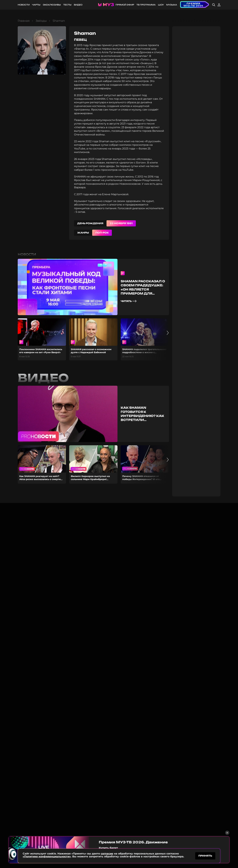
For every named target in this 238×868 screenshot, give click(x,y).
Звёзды (41, 21)
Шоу (161, 5)
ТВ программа (146, 5)
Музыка (172, 5)
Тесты (67, 5)
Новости (24, 5)
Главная (24, 21)
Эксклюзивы (52, 5)
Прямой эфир (125, 5)
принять (205, 856)
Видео (78, 5)
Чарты (36, 5)
